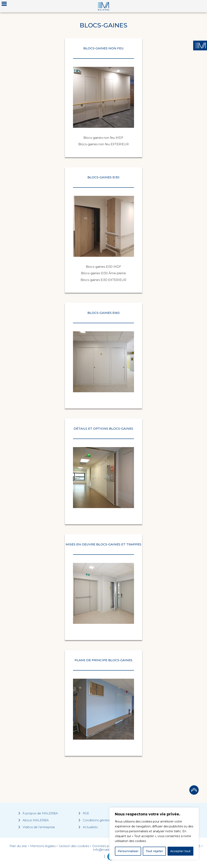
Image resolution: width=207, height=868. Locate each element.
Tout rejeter (154, 851)
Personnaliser (128, 851)
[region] (154, 834)
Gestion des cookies (74, 846)
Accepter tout (180, 851)
